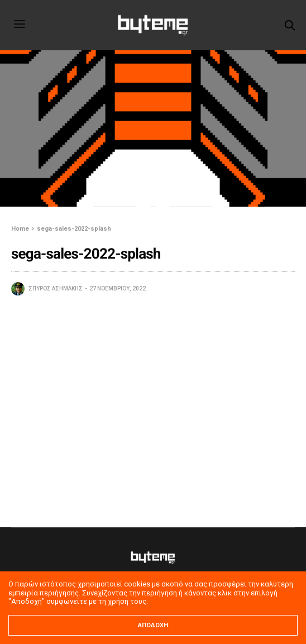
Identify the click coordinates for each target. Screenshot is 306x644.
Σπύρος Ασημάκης (56, 288)
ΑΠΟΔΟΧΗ (153, 625)
